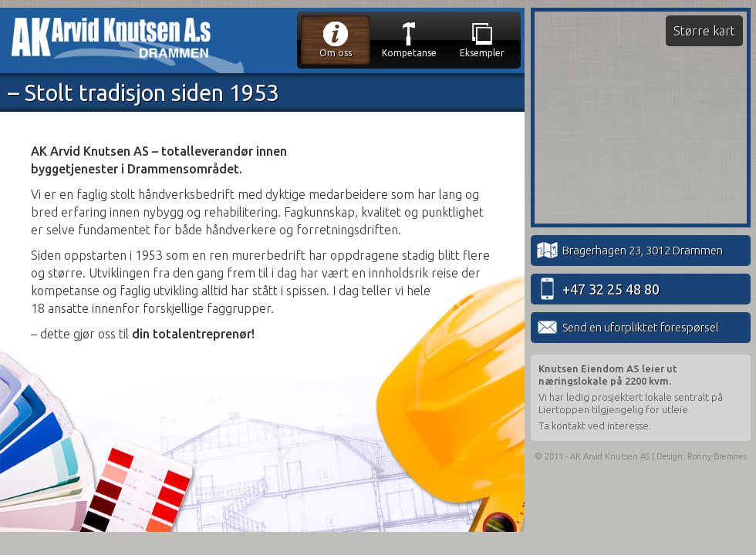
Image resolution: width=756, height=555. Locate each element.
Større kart (704, 31)
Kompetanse (409, 39)
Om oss (336, 39)
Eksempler (482, 39)
